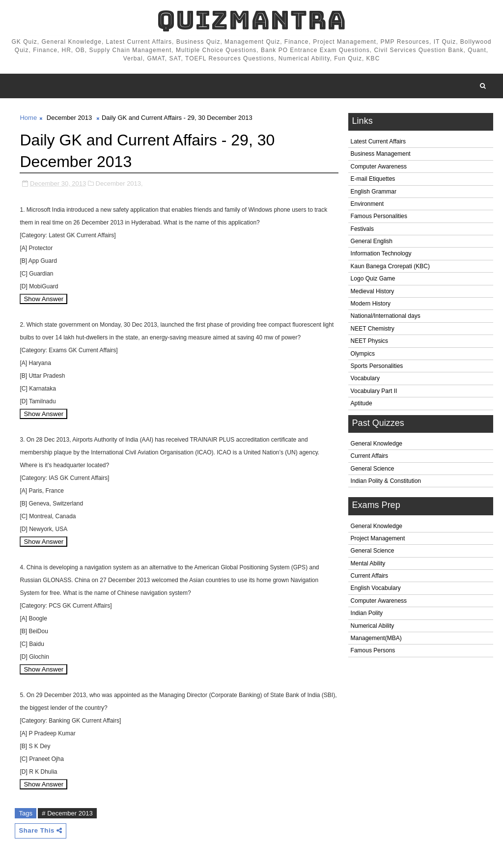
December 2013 (70, 118)
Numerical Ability (373, 626)
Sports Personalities (377, 366)
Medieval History (373, 291)
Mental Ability (368, 563)
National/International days (386, 316)
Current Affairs (369, 456)
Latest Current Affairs (378, 141)
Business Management (381, 154)
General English (372, 241)
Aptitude (362, 403)
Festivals (362, 229)
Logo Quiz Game (373, 279)
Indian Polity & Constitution (386, 481)
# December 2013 (67, 813)
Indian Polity (367, 613)
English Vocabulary (376, 588)
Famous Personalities (379, 216)
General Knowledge (377, 444)
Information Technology (381, 253)
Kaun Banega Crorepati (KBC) (390, 266)
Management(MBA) (376, 638)
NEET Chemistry (373, 329)
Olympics (363, 354)
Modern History (371, 304)
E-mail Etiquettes (373, 179)
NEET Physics (369, 341)
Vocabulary (365, 378)
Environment (367, 204)
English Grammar (374, 192)
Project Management (378, 538)
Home (28, 118)
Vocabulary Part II (374, 391)
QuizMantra (251, 20)
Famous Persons (373, 650)
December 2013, (119, 183)
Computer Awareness (379, 167)
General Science (373, 469)
